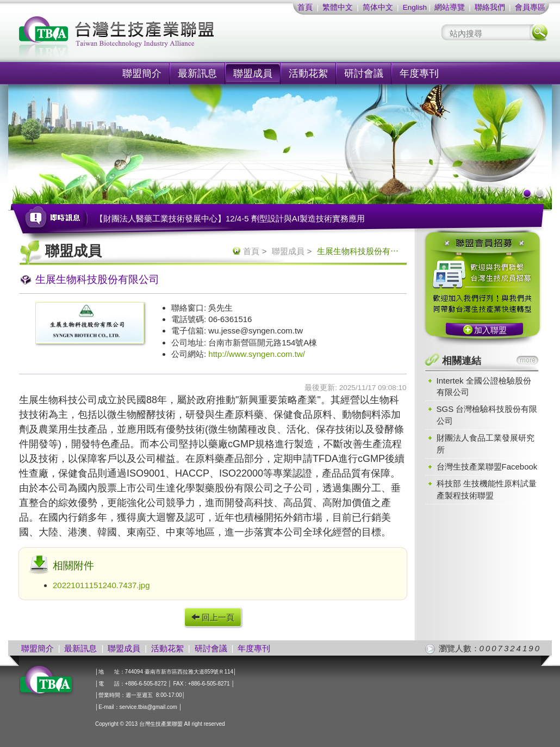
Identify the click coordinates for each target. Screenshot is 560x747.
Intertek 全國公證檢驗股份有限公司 (484, 386)
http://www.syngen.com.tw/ (257, 354)
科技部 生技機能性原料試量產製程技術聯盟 (487, 489)
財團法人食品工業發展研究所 (486, 443)
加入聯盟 (490, 330)
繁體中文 (338, 7)
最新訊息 (197, 73)
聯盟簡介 (142, 73)
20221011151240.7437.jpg (101, 585)
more (527, 360)
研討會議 (364, 73)
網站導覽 (450, 7)
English (415, 7)
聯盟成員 (253, 73)
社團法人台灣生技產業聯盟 (158, 38)
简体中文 (378, 7)
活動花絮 (308, 73)
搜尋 (539, 32)
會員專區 (530, 7)
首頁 (305, 7)
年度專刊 (419, 73)
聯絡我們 (490, 7)
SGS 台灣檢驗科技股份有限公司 (487, 415)
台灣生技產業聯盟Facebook (487, 467)
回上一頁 (213, 617)
